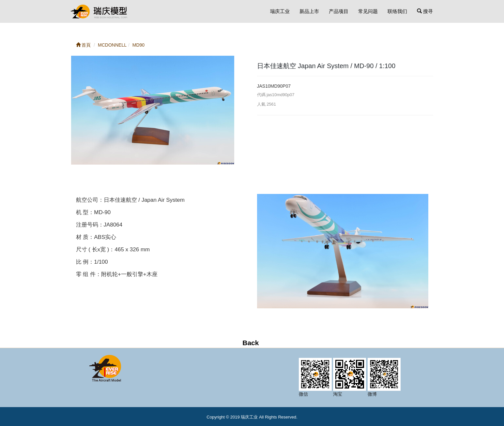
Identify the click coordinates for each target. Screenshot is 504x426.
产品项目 (339, 11)
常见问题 (368, 11)
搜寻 (425, 11)
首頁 (84, 45)
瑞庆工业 (280, 11)
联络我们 (397, 11)
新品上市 (309, 11)
